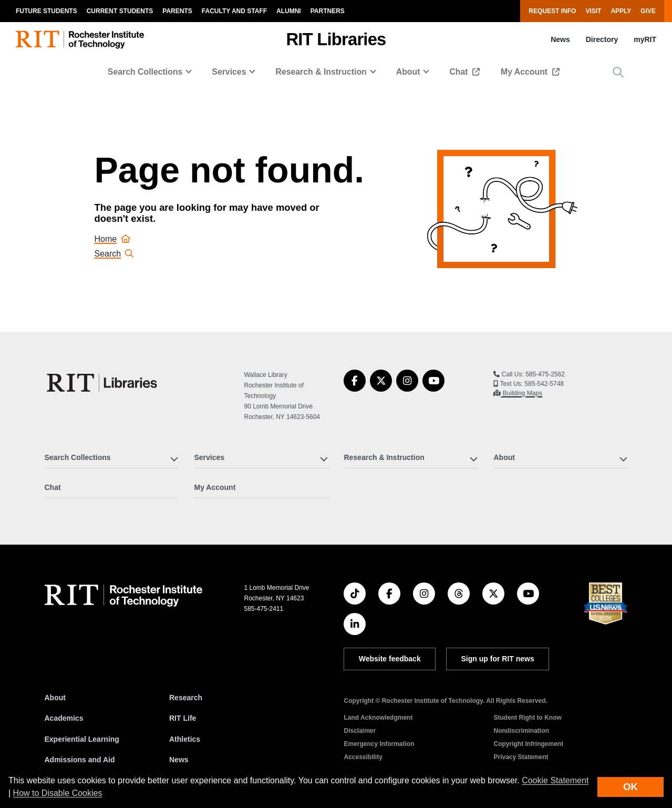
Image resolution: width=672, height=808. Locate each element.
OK (630, 787)
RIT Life (183, 718)
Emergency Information (379, 744)
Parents (177, 11)
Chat (460, 72)
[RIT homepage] (80, 40)
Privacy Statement (521, 757)
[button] (618, 72)
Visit (593, 11)
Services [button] (229, 72)
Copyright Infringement (528, 744)
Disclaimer (360, 731)
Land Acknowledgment (378, 718)
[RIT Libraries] (103, 383)
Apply (621, 11)
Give (648, 11)
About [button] (408, 72)
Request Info (552, 11)
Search (114, 254)
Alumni (289, 11)
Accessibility (363, 757)
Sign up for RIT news (498, 659)
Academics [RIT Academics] (64, 718)
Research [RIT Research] (186, 698)
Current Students (120, 11)
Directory (602, 39)
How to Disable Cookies (58, 793)
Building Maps (521, 393)
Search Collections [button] (145, 72)
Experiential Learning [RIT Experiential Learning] (82, 739)
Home (113, 239)
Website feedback (390, 659)
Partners (328, 11)
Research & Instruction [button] (321, 72)
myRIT (645, 39)
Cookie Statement (555, 780)
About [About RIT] (55, 698)
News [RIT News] (179, 760)
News (560, 39)
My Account (525, 72)
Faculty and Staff (234, 11)
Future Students (46, 11)
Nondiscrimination (521, 731)
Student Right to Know (527, 718)
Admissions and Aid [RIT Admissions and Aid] (80, 760)
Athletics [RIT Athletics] (185, 739)
